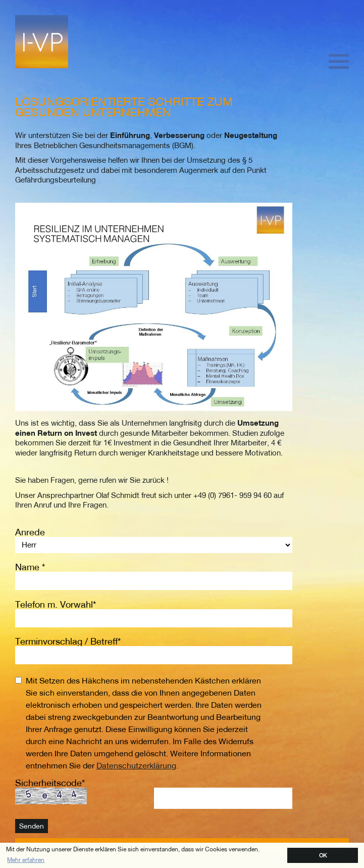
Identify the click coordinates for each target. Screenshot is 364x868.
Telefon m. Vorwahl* (56, 604)
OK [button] (323, 855)
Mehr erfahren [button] (26, 860)
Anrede (30, 532)
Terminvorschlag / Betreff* (68, 641)
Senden (32, 826)
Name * (30, 567)
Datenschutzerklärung (136, 765)
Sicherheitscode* (50, 783)
